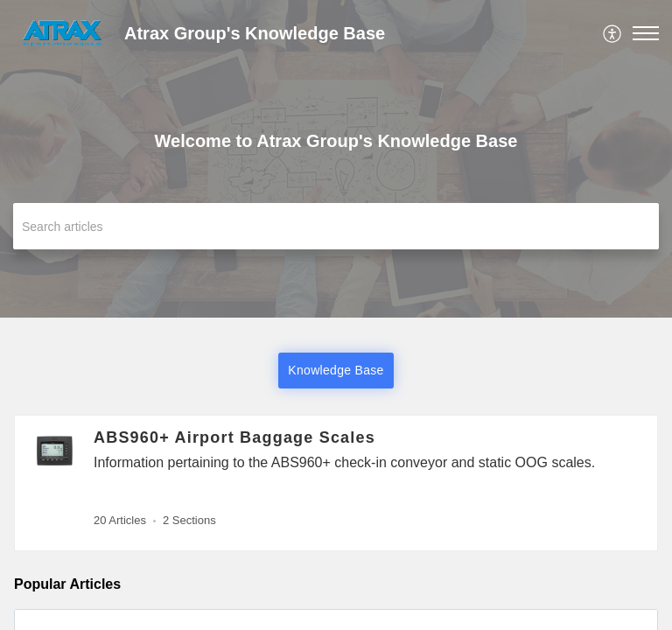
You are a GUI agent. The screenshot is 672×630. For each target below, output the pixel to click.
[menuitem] (613, 33)
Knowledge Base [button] (336, 370)
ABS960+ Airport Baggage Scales (234, 437)
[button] (613, 33)
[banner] (336, 159)
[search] (336, 226)
